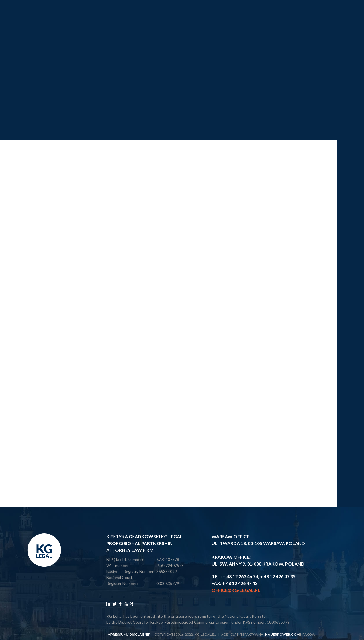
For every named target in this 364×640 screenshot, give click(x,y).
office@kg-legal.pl (236, 590)
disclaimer (140, 634)
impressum (116, 634)
